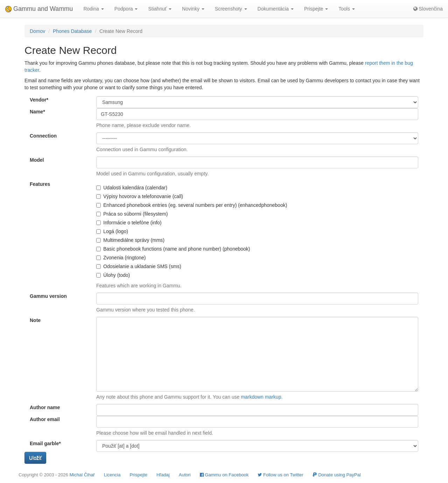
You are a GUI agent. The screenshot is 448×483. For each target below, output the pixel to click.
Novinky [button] (193, 9)
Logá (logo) (112, 231)
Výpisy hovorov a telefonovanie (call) (140, 196)
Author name (45, 407)
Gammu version (48, 296)
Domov (37, 31)
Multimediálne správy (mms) (130, 240)
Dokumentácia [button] (276, 9)
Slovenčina (428, 9)
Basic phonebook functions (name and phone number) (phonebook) (173, 249)
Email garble (45, 443)
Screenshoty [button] (231, 9)
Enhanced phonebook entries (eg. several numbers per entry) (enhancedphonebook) (192, 205)
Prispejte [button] (316, 9)
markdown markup (261, 397)
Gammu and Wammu (39, 9)
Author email (45, 419)
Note (35, 320)
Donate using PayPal (337, 475)
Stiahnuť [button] (160, 9)
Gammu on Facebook (224, 475)
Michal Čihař (82, 475)
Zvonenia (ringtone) (121, 258)
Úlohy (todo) (113, 275)
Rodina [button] (93, 9)
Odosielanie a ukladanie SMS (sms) (139, 266)
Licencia (112, 475)
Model (37, 160)
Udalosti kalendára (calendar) (132, 188)
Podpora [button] (126, 9)
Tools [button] (347, 9)
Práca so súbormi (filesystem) (132, 214)
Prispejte (138, 475)
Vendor (39, 100)
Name (37, 112)
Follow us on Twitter (280, 475)
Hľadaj (163, 475)
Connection (43, 136)
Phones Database (72, 31)
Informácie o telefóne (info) (129, 223)
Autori (185, 475)
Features (40, 184)
